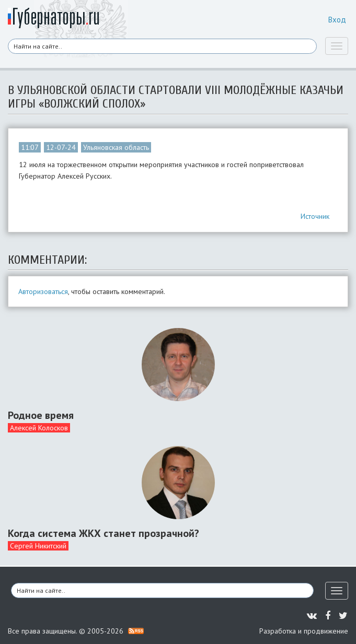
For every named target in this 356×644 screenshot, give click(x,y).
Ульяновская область (116, 147)
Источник (315, 216)
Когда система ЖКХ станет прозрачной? (104, 533)
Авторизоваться (43, 291)
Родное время (41, 415)
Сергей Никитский (38, 546)
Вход (337, 20)
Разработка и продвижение (304, 631)
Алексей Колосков (39, 428)
